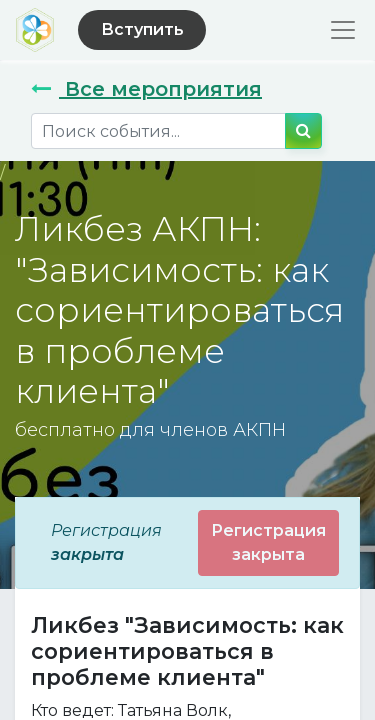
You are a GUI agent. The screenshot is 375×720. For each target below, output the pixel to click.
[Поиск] (303, 131)
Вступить (142, 29)
